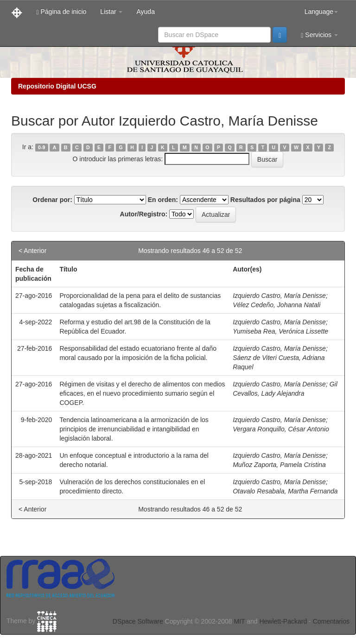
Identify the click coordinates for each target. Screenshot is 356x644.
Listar (111, 12)
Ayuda (145, 12)
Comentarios (331, 621)
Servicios (319, 35)
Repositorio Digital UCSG (57, 86)
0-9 (41, 147)
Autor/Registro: (144, 214)
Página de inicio (61, 12)
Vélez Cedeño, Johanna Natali (277, 305)
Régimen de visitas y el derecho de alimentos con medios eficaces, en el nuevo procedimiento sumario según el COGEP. (142, 393)
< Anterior (32, 251)
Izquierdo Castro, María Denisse (279, 296)
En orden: (163, 200)
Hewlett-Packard (283, 621)
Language (321, 12)
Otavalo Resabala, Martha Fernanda (285, 491)
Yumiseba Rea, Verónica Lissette (280, 331)
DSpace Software (138, 621)
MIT (239, 621)
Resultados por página (265, 200)
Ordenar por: (52, 200)
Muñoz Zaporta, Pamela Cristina (279, 465)
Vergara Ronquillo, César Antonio (281, 429)
